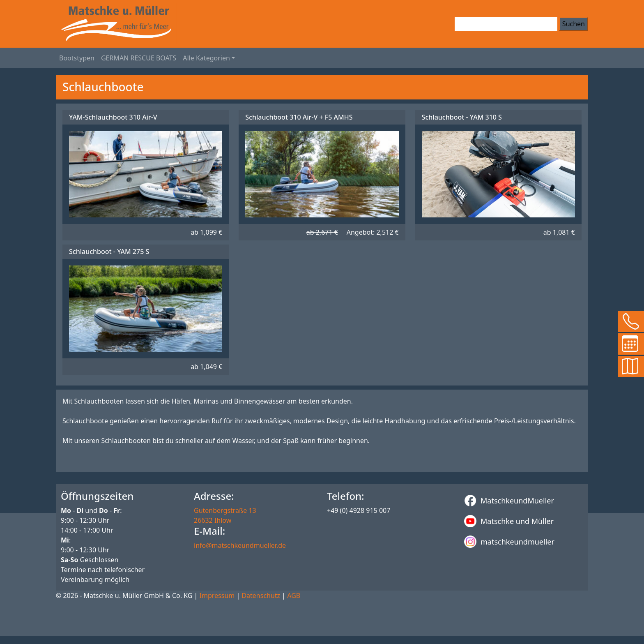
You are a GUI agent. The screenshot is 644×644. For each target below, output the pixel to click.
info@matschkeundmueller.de (240, 545)
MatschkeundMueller (509, 501)
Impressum (217, 596)
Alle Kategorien (206, 58)
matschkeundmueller (509, 542)
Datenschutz (261, 596)
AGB (294, 596)
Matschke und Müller (509, 521)
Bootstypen (77, 58)
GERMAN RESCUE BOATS (139, 58)
